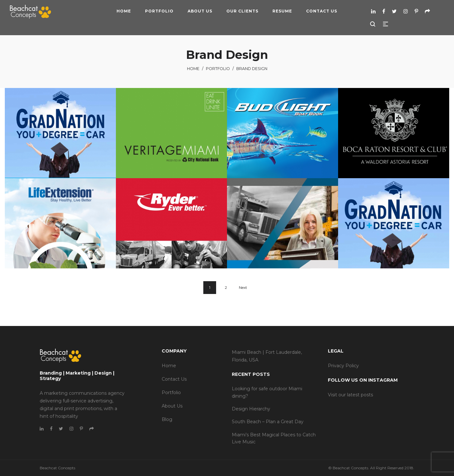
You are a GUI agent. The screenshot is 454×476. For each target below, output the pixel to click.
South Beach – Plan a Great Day (268, 422)
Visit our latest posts (350, 395)
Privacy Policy (343, 366)
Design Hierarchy (251, 409)
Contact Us (174, 379)
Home (193, 69)
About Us (172, 406)
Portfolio (218, 69)
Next (243, 287)
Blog (167, 419)
